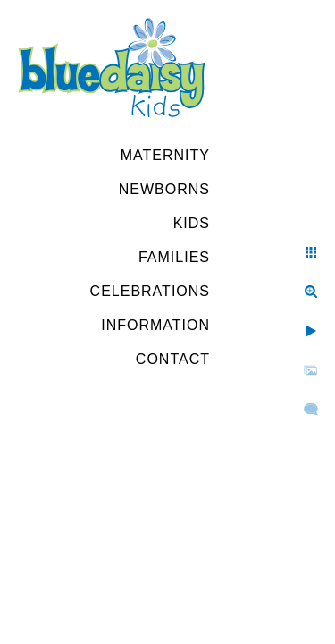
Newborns (164, 189)
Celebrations (150, 291)
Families (174, 257)
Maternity (165, 155)
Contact (173, 359)
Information (155, 325)
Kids (192, 223)
